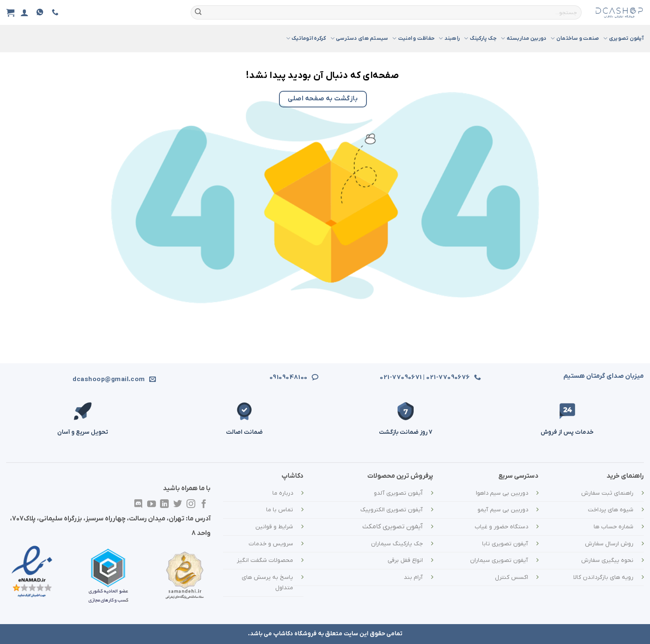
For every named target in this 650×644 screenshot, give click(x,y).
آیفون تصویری (623, 38)
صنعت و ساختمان (575, 38)
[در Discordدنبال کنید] (138, 504)
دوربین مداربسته (524, 38)
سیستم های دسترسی (359, 38)
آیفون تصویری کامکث (393, 527)
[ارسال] (198, 12)
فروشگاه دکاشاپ (295, 634)
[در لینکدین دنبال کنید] (164, 504)
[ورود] (24, 12)
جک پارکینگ (480, 38)
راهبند (449, 38)
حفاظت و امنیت (413, 38)
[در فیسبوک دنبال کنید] (204, 504)
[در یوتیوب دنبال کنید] (152, 504)
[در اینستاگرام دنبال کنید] (191, 504)
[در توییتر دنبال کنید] (178, 504)
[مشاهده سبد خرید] (10, 12)
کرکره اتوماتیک (306, 38)
